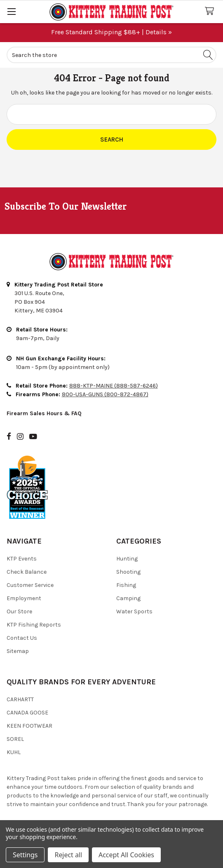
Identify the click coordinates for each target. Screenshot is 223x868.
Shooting (128, 572)
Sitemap (18, 651)
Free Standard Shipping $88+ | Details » (111, 32)
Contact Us (22, 638)
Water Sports (134, 611)
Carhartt (20, 699)
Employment (24, 598)
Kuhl (14, 752)
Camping (128, 598)
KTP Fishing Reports (34, 625)
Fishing (126, 585)
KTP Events (22, 559)
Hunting (127, 559)
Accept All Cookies (126, 855)
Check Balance (27, 572)
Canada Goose (27, 713)
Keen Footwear (29, 726)
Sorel (15, 739)
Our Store (19, 611)
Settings (25, 855)
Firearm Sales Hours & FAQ (44, 413)
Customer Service (30, 585)
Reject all (68, 855)
